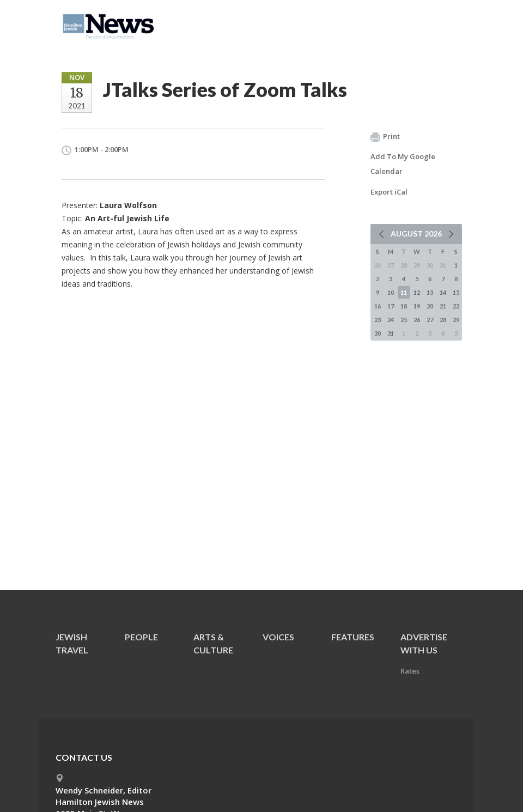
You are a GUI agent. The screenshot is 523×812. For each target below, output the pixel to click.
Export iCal (389, 192)
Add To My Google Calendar (403, 164)
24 (391, 320)
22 (456, 306)
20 (430, 306)
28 (443, 320)
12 (417, 292)
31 (391, 333)
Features (353, 637)
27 (430, 320)
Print (385, 137)
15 (456, 292)
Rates (410, 671)
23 (378, 320)
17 (391, 306)
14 (443, 292)
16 (378, 306)
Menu (449, 23)
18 (404, 306)
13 (430, 292)
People (141, 637)
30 (378, 333)
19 (417, 306)
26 (417, 320)
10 (391, 292)
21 (443, 306)
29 (456, 320)
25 (404, 320)
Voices (278, 637)
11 (404, 292)
